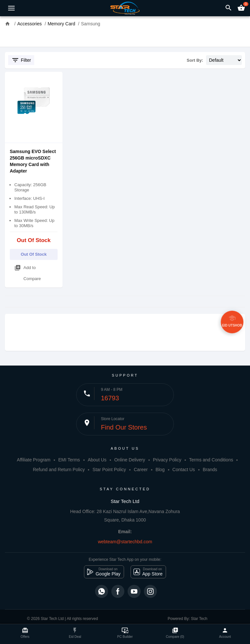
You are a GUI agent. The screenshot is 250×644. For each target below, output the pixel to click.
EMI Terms (69, 460)
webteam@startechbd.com (125, 542)
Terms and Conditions (211, 460)
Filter (21, 60)
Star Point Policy (109, 470)
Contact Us (184, 470)
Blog (160, 470)
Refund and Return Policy (59, 470)
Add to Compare (28, 272)
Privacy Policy (167, 460)
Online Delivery (130, 460)
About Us (97, 460)
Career (141, 470)
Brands (210, 470)
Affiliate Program (34, 460)
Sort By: (195, 60)
